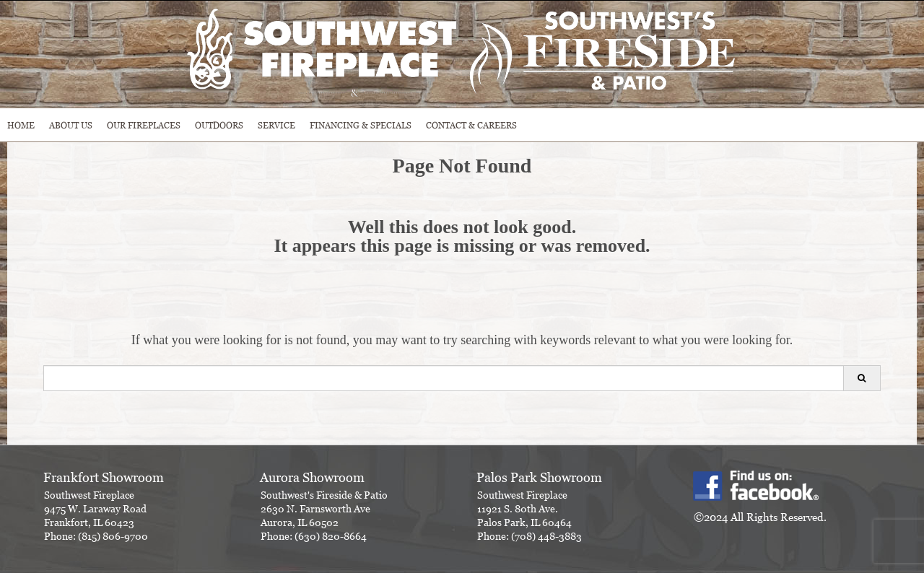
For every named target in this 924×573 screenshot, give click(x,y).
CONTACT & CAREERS (471, 125)
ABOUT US (71, 125)
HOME (21, 125)
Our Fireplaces (144, 125)
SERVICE (276, 125)
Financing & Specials (361, 125)
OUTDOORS (219, 125)
